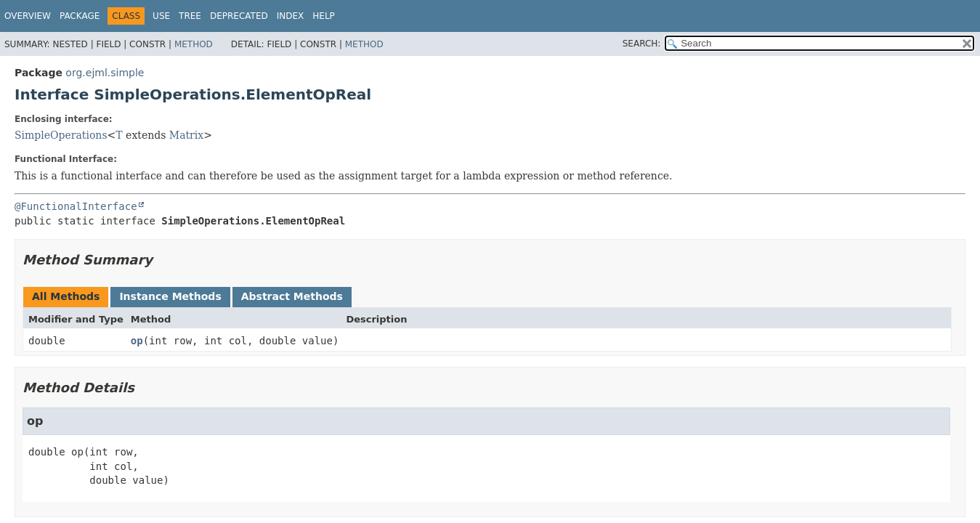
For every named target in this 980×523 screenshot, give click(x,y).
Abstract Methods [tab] (292, 296)
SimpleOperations (61, 135)
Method (194, 44)
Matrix (186, 135)
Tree (190, 16)
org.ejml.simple (105, 73)
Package (80, 16)
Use (161, 16)
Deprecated (239, 16)
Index (291, 16)
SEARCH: (642, 44)
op (137, 341)
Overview (28, 16)
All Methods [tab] (66, 296)
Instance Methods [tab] (170, 296)
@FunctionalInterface (76, 206)
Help (324, 16)
